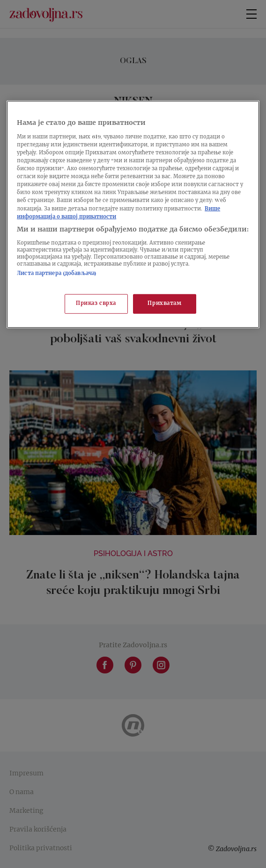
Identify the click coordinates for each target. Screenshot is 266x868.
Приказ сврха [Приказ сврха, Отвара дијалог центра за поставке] (96, 303)
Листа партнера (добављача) (57, 274)
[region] (133, 214)
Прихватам (164, 303)
